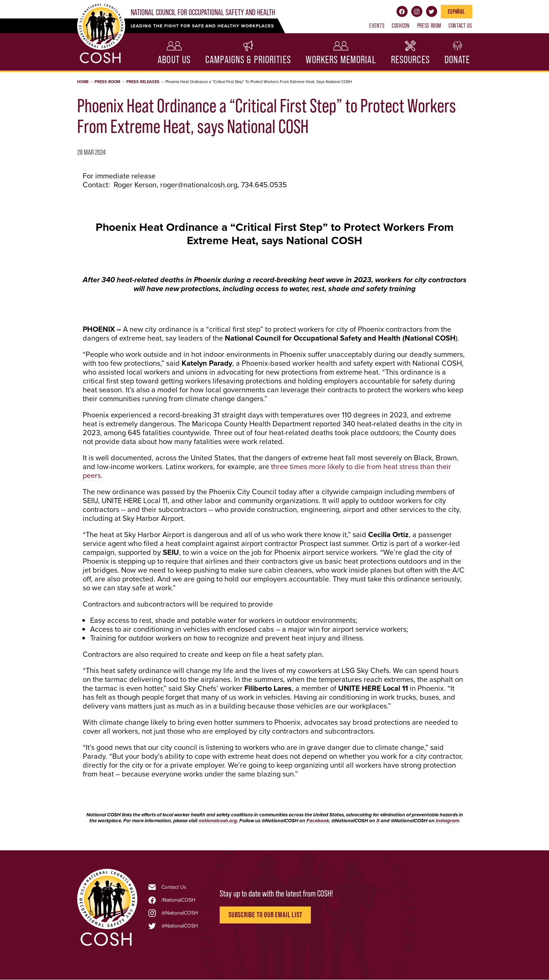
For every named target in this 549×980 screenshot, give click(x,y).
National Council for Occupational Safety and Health (203, 12)
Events (377, 25)
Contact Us (460, 25)
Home (83, 82)
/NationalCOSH (178, 900)
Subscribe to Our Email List (265, 915)
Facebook (402, 11)
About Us (174, 60)
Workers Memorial (341, 60)
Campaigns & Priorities (248, 60)
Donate (457, 60)
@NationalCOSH (180, 913)
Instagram (417, 11)
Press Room (429, 25)
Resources (410, 60)
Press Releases (143, 82)
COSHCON (401, 25)
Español (456, 11)
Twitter (432, 11)
